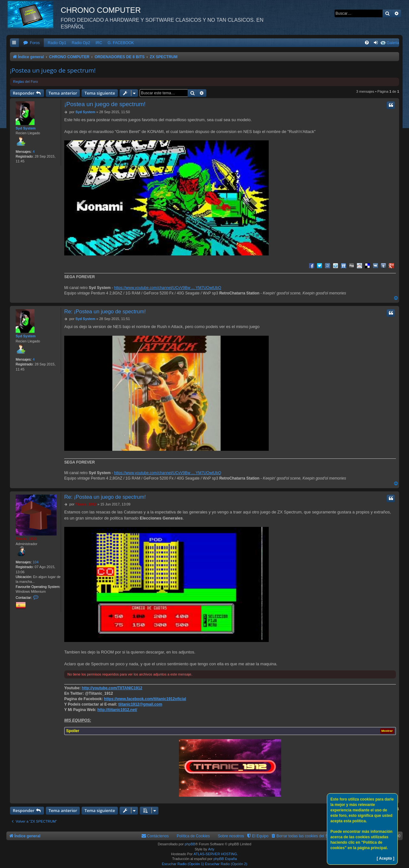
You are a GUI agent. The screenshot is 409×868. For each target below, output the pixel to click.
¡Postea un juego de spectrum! (53, 70)
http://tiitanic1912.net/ (117, 710)
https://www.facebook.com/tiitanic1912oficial (145, 699)
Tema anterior (63, 93)
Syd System (26, 128)
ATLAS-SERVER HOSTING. (216, 854)
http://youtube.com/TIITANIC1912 (112, 688)
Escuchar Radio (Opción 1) (183, 864)
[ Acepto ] (386, 858)
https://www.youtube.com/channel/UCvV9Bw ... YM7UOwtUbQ (168, 288)
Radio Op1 (57, 43)
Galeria (393, 43)
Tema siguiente (100, 93)
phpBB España (225, 859)
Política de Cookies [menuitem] (193, 836)
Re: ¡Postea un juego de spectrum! (105, 311)
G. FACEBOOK (121, 43)
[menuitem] (31, 43)
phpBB (190, 844)
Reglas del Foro (26, 82)
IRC (99, 43)
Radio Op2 (81, 43)
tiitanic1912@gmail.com (140, 704)
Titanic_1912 (26, 539)
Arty (211, 849)
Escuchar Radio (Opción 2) (226, 864)
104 (35, 562)
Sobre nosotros (231, 836)
